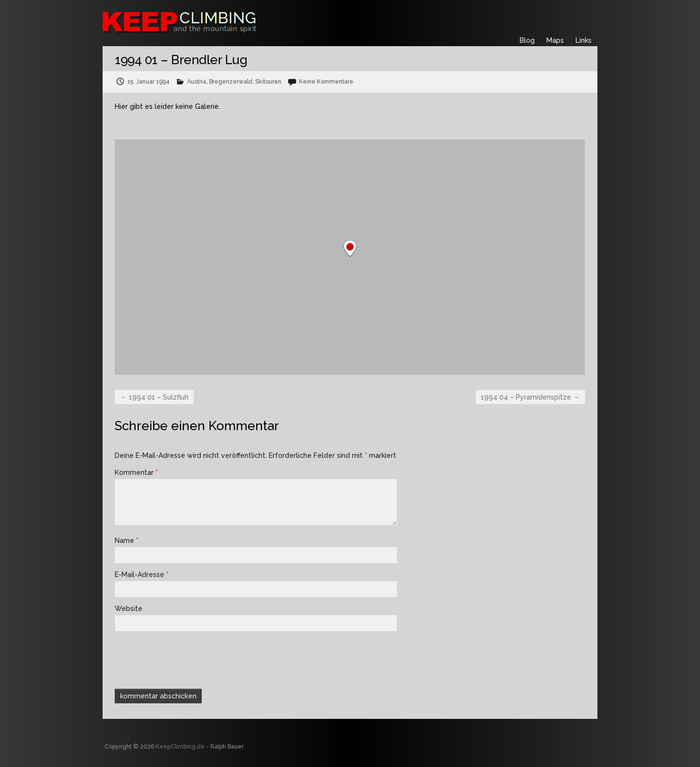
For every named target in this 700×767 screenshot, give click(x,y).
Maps (555, 40)
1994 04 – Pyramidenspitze (530, 397)
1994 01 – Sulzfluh (154, 397)
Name (127, 540)
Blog (527, 40)
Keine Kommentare (326, 82)
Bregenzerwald (231, 82)
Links (584, 40)
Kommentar (136, 472)
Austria (197, 82)
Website (129, 609)
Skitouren (268, 82)
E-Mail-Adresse (142, 575)
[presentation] (181, 659)
